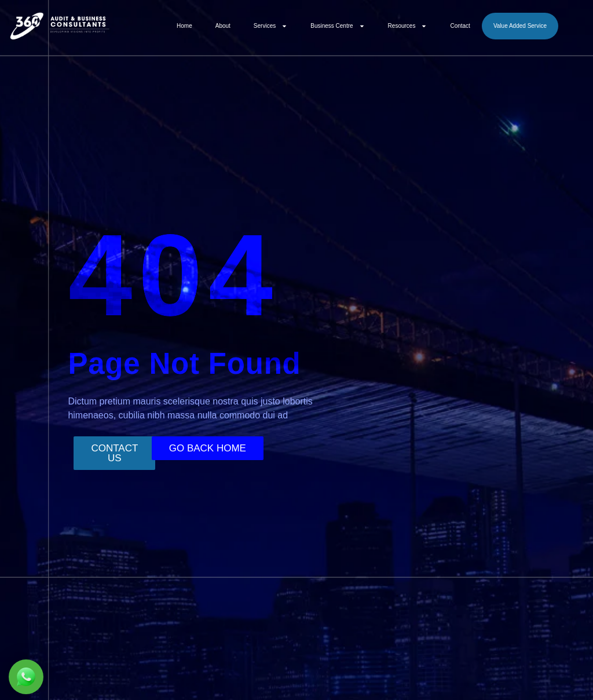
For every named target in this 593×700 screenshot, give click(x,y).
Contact (460, 26)
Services (270, 26)
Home (184, 26)
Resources (408, 26)
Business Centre (337, 26)
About (223, 26)
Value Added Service (520, 26)
